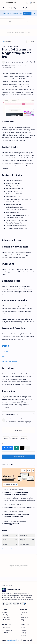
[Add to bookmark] (33, 471)
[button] (3, 3)
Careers (23, 635)
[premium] (15, 438)
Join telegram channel (10, 362)
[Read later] (27, 62)
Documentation (8, 630)
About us (24, 628)
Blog (22, 620)
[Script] (25, 8)
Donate (5, 633)
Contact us (7, 628)
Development (7, 615)
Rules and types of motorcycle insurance (19, 507)
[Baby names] (17, 8)
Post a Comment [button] (18, 457)
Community (25, 612)
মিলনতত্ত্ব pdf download (13, 524)
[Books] (15, 521)
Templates (6, 620)
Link (21, 13)
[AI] (10, 8)
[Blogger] (6, 438)
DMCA (5, 612)
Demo (5, 346)
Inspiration (24, 617)
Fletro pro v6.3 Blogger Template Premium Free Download (17, 516)
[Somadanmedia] (14, 62)
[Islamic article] (22, 521)
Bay (3, 356)
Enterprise (6, 617)
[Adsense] (10, 535)
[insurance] (20, 504)
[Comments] (23, 471)
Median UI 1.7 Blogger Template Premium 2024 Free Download (16, 493)
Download (5, 351)
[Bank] (5, 8)
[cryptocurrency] (27, 544)
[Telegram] (25, 604)
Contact (23, 630)
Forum (23, 615)
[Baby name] (27, 535)
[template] (24, 438)
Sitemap (23, 633)
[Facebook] (3, 604)
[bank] (14, 504)
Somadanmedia (11, 3)
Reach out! (27, 13)
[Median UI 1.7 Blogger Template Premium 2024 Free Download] (18, 478)
